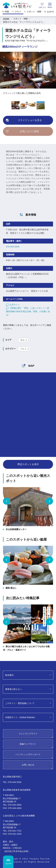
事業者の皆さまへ (14, 689)
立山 (22, 340)
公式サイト (13, 305)
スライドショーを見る (30, 120)
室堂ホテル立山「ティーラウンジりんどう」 (24, 22)
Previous (5, 75)
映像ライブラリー (28, 744)
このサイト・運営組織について (20, 703)
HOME (6, 19)
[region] (28, 12)
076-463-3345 (13, 247)
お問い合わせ (28, 765)
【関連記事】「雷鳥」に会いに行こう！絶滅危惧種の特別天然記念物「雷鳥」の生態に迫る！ (28, 311)
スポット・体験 (20, 19)
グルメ (23, 349)
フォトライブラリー (28, 734)
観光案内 (9, 675)
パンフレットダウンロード (28, 754)
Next (51, 75)
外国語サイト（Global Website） (21, 717)
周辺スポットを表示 (28, 464)
